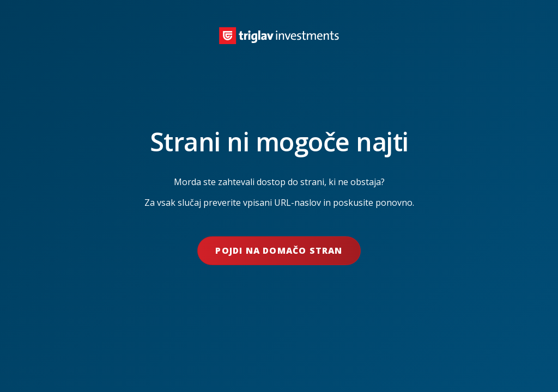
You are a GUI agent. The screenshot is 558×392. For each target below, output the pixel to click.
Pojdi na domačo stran (279, 250)
